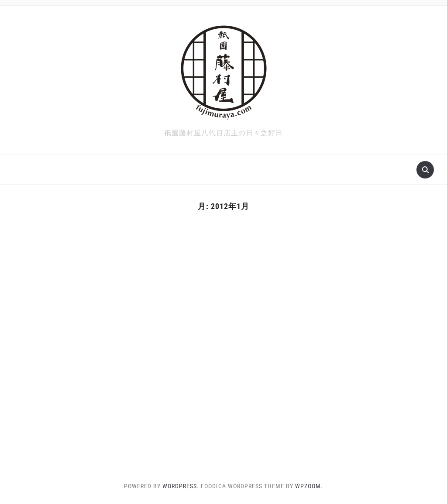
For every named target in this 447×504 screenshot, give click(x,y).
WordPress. (181, 486)
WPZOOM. (309, 486)
